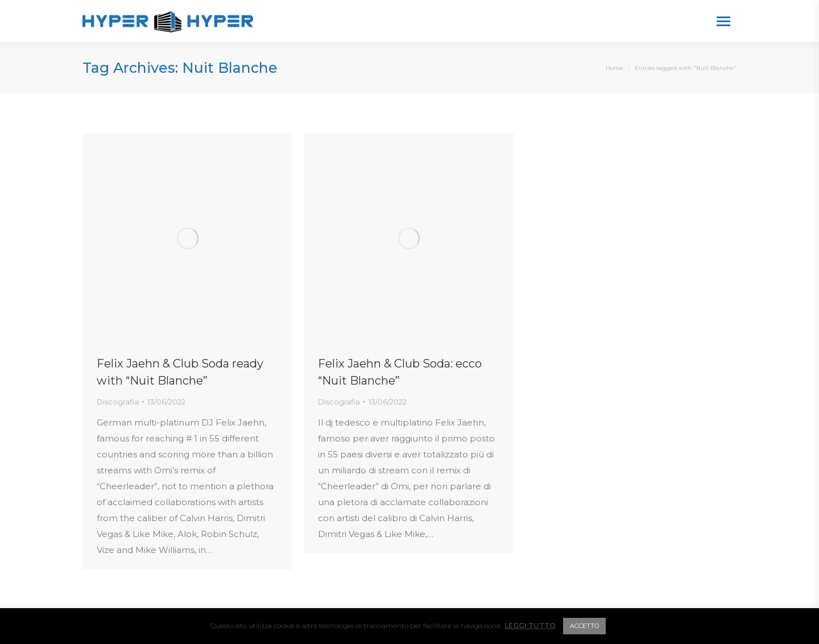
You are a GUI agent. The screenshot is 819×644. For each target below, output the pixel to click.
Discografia (118, 402)
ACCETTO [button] (584, 626)
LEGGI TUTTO (530, 626)
